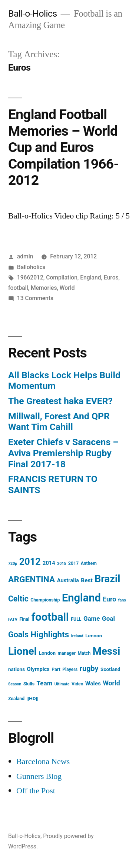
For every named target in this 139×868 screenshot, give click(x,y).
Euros (111, 277)
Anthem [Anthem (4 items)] (89, 563)
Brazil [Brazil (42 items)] (107, 579)
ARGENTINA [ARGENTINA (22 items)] (32, 579)
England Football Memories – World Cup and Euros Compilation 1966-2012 (63, 147)
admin (25, 256)
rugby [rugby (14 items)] (89, 669)
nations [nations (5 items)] (16, 669)
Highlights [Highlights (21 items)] (50, 634)
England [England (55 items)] (81, 598)
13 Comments (35, 298)
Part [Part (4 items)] (56, 669)
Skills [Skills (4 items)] (29, 684)
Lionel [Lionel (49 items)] (22, 651)
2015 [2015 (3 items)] (62, 564)
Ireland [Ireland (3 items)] (77, 636)
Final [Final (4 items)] (25, 619)
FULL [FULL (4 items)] (76, 619)
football (18, 288)
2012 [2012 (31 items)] (30, 562)
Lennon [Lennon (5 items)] (94, 635)
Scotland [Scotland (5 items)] (110, 669)
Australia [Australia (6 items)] (68, 580)
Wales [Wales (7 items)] (93, 684)
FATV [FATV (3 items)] (13, 619)
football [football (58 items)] (50, 617)
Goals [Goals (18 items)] (18, 635)
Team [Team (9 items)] (45, 683)
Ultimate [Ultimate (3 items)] (62, 684)
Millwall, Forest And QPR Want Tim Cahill (59, 422)
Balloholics (31, 267)
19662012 (30, 277)
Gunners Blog (39, 776)
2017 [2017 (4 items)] (73, 563)
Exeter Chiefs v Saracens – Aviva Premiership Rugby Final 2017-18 (63, 453)
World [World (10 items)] (111, 683)
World (67, 288)
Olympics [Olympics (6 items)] (38, 669)
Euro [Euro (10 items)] (109, 599)
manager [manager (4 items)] (67, 653)
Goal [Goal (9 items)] (108, 618)
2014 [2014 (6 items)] (49, 563)
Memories (44, 288)
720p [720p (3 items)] (13, 564)
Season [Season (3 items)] (15, 684)
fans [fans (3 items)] (122, 600)
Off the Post (36, 791)
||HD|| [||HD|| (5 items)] (33, 698)
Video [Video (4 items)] (77, 684)
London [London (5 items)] (47, 653)
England (90, 277)
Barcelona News (43, 762)
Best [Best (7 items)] (87, 580)
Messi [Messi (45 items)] (107, 651)
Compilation (62, 277)
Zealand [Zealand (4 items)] (16, 699)
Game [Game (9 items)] (92, 618)
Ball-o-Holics (33, 13)
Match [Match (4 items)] (84, 653)
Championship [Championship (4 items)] (45, 600)
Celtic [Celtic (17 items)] (18, 599)
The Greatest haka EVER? (60, 401)
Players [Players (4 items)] (70, 669)
